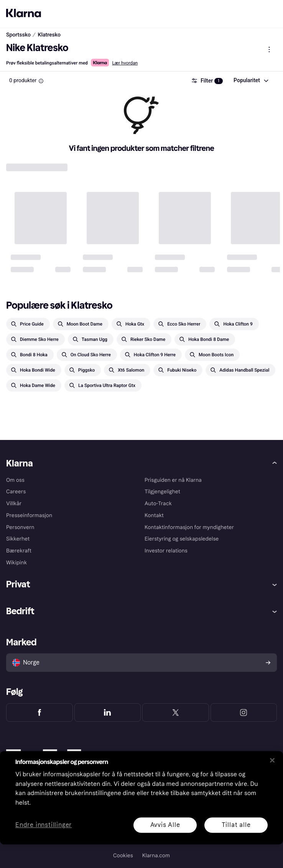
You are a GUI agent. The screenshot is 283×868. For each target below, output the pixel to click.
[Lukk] (272, 760)
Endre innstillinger (44, 825)
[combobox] (251, 81)
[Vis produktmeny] (269, 50)
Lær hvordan (125, 63)
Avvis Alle (165, 825)
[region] (141, 798)
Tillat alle (236, 825)
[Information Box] (41, 81)
